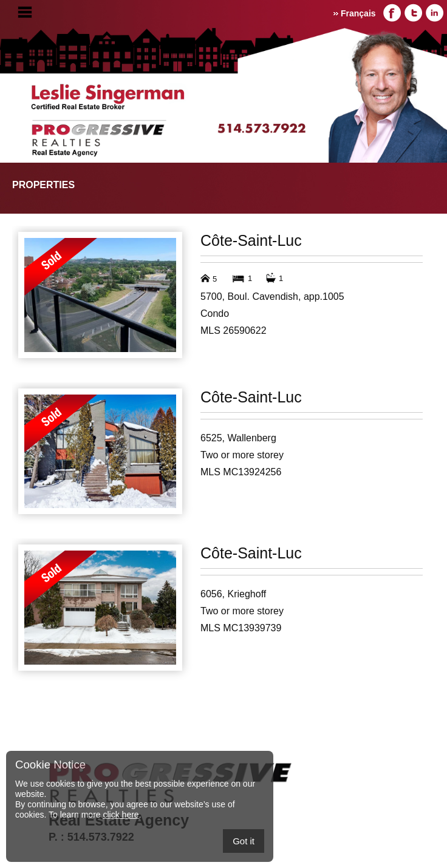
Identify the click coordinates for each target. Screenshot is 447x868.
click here (121, 815)
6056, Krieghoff (233, 594)
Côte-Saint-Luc (251, 240)
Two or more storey (242, 455)
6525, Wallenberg (238, 438)
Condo (215, 314)
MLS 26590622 (234, 331)
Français (358, 13)
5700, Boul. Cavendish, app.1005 (272, 297)
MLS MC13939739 (241, 628)
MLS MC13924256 (241, 472)
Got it (244, 841)
